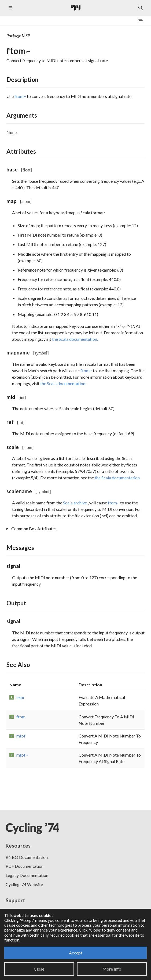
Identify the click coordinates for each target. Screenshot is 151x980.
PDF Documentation (25, 866)
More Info (112, 969)
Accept (76, 953)
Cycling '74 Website (24, 884)
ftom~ (20, 96)
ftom (21, 717)
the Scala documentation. (75, 339)
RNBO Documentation (27, 857)
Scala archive (75, 503)
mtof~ (22, 755)
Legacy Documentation (27, 875)
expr (21, 697)
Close (39, 969)
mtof (21, 736)
